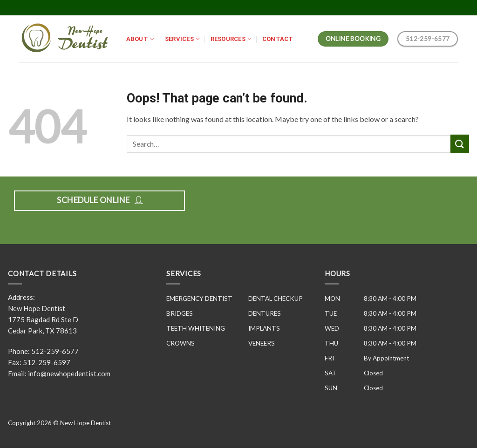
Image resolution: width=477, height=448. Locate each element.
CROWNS (181, 343)
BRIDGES (180, 313)
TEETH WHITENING (196, 328)
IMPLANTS (264, 328)
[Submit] (460, 144)
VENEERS (262, 343)
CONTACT (278, 39)
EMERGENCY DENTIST (199, 299)
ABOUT (140, 39)
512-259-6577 (55, 351)
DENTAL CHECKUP (276, 299)
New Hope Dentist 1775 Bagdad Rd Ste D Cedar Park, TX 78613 (43, 319)
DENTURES (265, 313)
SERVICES (183, 39)
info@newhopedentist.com (69, 373)
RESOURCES (231, 39)
